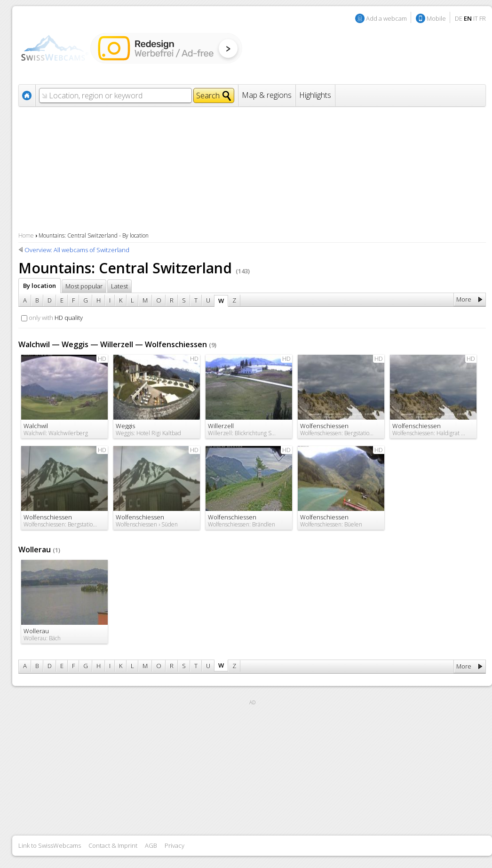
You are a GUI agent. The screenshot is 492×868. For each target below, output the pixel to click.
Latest (119, 286)
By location (40, 286)
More (464, 299)
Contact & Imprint (113, 845)
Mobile (436, 18)
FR (483, 18)
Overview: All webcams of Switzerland (77, 250)
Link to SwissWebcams (50, 845)
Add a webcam (386, 18)
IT (476, 18)
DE (459, 18)
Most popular (84, 286)
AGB (151, 845)
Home (26, 235)
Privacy (175, 845)
